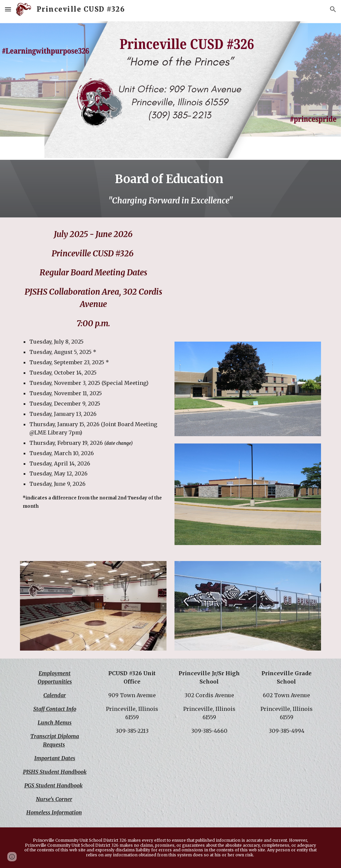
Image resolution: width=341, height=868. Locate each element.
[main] (171, 189)
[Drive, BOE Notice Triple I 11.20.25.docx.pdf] (248, 280)
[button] (8, 9)
